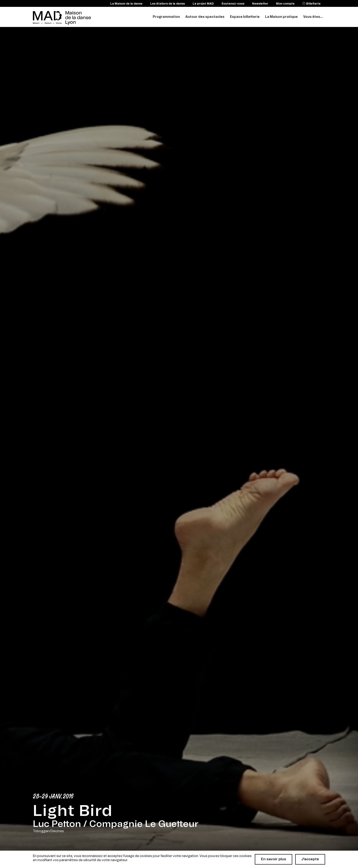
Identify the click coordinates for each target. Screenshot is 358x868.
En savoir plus (274, 859)
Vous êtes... (313, 17)
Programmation (166, 17)
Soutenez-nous (233, 4)
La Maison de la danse (126, 4)
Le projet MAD (203, 4)
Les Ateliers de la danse (168, 4)
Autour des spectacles (205, 17)
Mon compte (285, 4)
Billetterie (313, 4)
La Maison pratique (281, 17)
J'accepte (310, 859)
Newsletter (260, 4)
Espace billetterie (245, 17)
